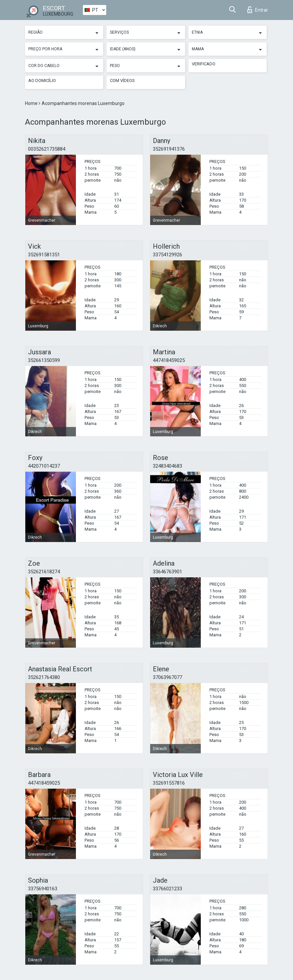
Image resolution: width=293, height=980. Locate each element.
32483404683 (167, 466)
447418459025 (169, 360)
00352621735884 (47, 149)
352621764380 (44, 677)
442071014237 (44, 466)
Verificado (204, 64)
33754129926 (167, 255)
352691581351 (44, 255)
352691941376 (169, 149)
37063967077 (167, 677)
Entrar (258, 10)
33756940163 (43, 889)
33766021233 (167, 889)
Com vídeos (122, 80)
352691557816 (169, 783)
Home (32, 103)
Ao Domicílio (42, 80)
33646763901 (167, 572)
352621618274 (44, 572)
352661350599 (44, 360)
